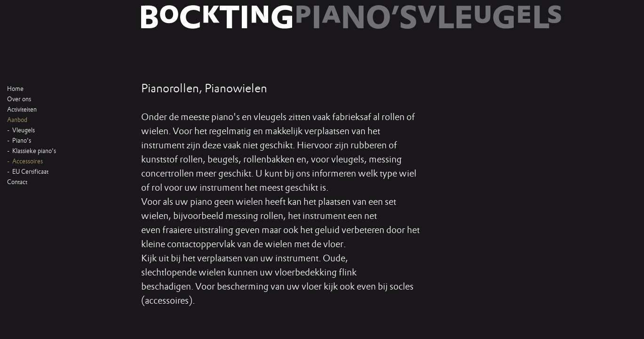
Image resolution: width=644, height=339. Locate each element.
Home (15, 89)
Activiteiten (22, 110)
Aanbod (17, 120)
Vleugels (24, 130)
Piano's (22, 141)
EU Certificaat (30, 172)
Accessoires (28, 161)
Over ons (19, 99)
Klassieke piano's (34, 151)
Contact (17, 182)
